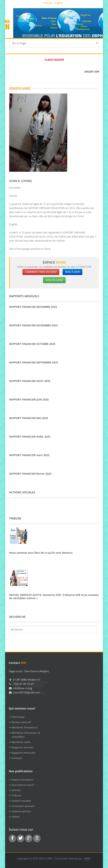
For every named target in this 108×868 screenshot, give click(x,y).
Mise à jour (73, 272)
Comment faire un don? (41, 272)
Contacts (17, 758)
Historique (18, 717)
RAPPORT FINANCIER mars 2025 (29, 455)
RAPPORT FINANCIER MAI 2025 (29, 418)
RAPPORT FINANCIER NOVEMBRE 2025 (33, 325)
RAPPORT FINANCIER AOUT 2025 (30, 381)
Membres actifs (21, 742)
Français (48, 3)
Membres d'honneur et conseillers (26, 735)
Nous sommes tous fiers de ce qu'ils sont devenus (41, 553)
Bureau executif (21, 722)
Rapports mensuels (24, 753)
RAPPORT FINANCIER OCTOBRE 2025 (32, 344)
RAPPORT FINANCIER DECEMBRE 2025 (33, 307)
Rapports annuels (22, 747)
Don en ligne (54, 280)
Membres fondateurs (25, 727)
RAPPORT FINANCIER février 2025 (30, 474)
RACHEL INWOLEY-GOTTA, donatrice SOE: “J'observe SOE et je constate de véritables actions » (54, 596)
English (59, 3)
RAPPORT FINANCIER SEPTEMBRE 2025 (34, 362)
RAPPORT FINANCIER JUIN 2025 (29, 399)
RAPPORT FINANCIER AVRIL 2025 (30, 437)
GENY (87, 859)
